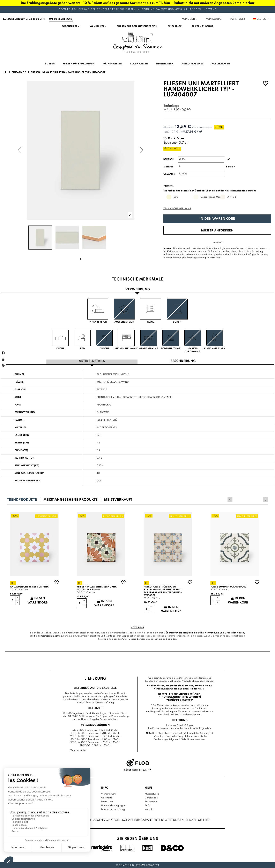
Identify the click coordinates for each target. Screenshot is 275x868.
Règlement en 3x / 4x (138, 770)
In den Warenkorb (217, 219)
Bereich (169, 159)
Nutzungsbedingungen (113, 805)
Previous (260, 499)
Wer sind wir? (109, 793)
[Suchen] (61, 19)
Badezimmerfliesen (27, 480)
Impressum (107, 801)
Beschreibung (183, 361)
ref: (166, 110)
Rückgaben (151, 801)
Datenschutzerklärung (113, 809)
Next (266, 499)
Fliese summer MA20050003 (228, 586)
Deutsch (262, 19)
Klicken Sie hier (198, 820)
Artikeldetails (92, 361)
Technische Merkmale (177, 209)
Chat (125, 639)
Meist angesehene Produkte (70, 499)
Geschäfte (107, 797)
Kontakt (149, 809)
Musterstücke (152, 793)
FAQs (148, 805)
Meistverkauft (118, 499)
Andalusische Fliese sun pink (29, 586)
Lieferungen (151, 797)
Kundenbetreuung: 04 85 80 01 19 (24, 19)
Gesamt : (169, 174)
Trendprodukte (22, 499)
